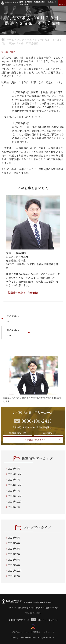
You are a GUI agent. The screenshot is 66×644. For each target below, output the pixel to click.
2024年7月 (14, 490)
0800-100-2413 (48, 620)
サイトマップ (49, 632)
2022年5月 (14, 560)
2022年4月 (14, 565)
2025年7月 (14, 480)
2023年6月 (14, 538)
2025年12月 (15, 474)
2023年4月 (14, 543)
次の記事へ (13, 330)
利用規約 (37, 632)
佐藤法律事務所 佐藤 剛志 (23, 293)
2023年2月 (14, 554)
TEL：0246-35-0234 (33, 613)
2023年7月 (14, 507)
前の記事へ (13, 316)
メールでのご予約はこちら (33, 440)
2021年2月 (14, 576)
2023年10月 (15, 501)
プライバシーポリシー (21, 632)
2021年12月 (15, 571)
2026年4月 (14, 469)
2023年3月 (14, 549)
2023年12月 (15, 496)
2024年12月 (15, 485)
